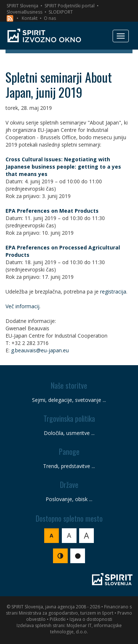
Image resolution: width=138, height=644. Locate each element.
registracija (113, 292)
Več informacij (22, 306)
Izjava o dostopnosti (91, 619)
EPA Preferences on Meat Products (52, 211)
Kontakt (30, 18)
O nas (50, 18)
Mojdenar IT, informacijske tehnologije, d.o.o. (86, 629)
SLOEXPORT (61, 12)
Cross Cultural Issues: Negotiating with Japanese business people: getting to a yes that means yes (63, 167)
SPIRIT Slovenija (22, 6)
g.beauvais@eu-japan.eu (40, 350)
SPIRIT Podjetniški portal (70, 6)
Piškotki (58, 619)
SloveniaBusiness (24, 12)
